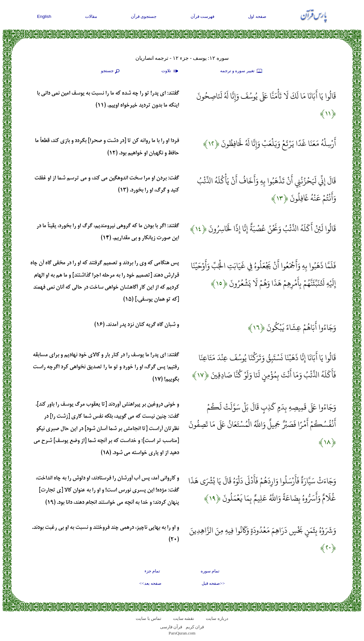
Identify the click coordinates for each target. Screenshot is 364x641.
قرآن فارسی (171, 627)
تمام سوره (210, 571)
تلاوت (170, 71)
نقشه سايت (184, 618)
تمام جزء (152, 571)
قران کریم (195, 627)
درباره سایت (217, 618)
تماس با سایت (149, 618)
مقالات (91, 16)
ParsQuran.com (182, 633)
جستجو (111, 71)
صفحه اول (257, 16)
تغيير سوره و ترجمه (242, 71)
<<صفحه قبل (213, 583)
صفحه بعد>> (150, 583)
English (44, 16)
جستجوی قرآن (144, 16)
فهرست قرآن (203, 16)
